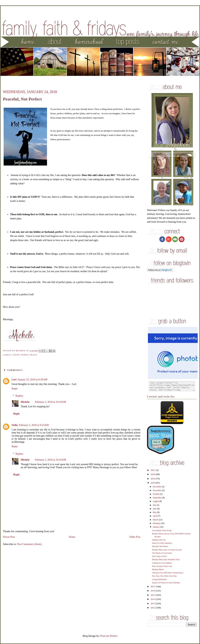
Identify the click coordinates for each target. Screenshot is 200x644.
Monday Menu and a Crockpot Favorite (167, 550)
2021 (153, 470)
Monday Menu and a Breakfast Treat (166, 560)
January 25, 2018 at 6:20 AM (32, 379)
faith (16, 355)
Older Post (135, 537)
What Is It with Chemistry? (162, 543)
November (158, 490)
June (155, 509)
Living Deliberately (159, 579)
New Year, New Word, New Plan (164, 576)
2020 (153, 474)
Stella (15, 425)
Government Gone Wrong (162, 530)
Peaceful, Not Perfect (160, 546)
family (25, 355)
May (155, 512)
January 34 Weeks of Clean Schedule (166, 583)
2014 (153, 599)
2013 (153, 604)
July (155, 505)
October (156, 494)
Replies (19, 396)
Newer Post (9, 537)
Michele (25, 402)
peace (34, 355)
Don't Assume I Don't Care (162, 566)
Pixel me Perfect (109, 636)
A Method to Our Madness (162, 563)
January (156, 527)
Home (72, 537)
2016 (153, 591)
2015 (153, 595)
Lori (14, 379)
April (155, 516)
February (157, 523)
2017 (153, 587)
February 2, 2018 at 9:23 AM (34, 425)
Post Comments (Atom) (29, 544)
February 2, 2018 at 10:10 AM (50, 402)
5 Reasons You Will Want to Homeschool (167, 573)
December (157, 487)
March (156, 520)
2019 (153, 479)
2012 (153, 608)
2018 (153, 483)
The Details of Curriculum (162, 553)
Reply (15, 388)
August (156, 501)
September (158, 498)
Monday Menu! (158, 569)
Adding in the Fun (159, 540)
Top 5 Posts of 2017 (159, 556)
